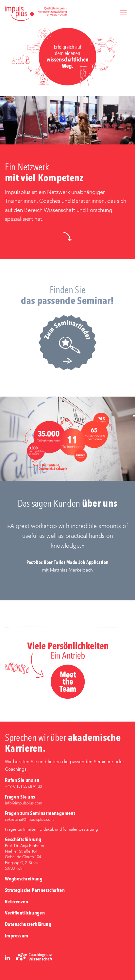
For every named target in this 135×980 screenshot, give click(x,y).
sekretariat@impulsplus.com (29, 820)
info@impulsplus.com (24, 803)
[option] (67, 548)
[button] (67, 236)
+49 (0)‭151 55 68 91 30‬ (23, 787)
